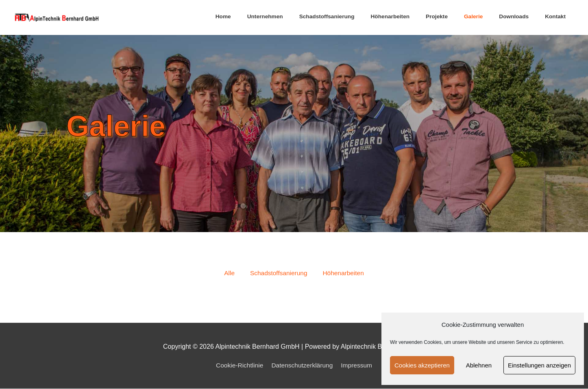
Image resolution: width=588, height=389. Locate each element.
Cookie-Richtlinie (238, 366)
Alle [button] (228, 273)
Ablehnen (479, 365)
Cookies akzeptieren (422, 365)
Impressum (358, 366)
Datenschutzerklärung (303, 366)
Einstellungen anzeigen (539, 365)
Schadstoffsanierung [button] (278, 273)
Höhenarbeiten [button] (345, 273)
